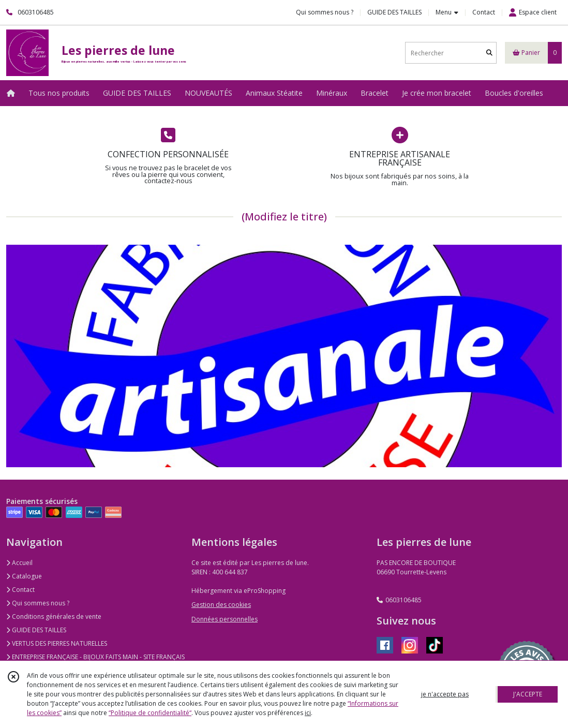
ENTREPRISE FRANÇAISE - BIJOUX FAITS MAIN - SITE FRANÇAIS (95, 657)
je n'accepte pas (445, 694)
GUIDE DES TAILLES (36, 630)
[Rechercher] (489, 53)
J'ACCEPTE (528, 694)
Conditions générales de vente (54, 616)
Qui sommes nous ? (38, 603)
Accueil (19, 563)
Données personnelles (225, 619)
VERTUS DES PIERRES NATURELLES (57, 643)
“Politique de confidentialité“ (150, 713)
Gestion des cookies (221, 605)
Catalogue (24, 576)
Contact (484, 12)
